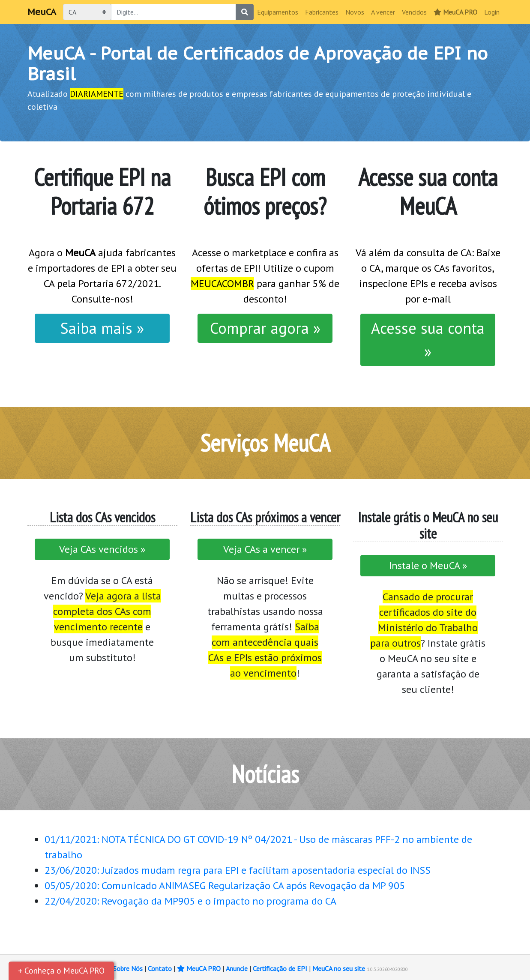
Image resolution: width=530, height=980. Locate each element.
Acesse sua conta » (428, 340)
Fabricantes (322, 12)
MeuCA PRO (455, 12)
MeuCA (42, 12)
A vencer (383, 12)
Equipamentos (278, 12)
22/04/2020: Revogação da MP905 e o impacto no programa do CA (190, 901)
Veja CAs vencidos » (102, 549)
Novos (355, 12)
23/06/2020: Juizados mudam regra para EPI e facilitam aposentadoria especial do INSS (238, 870)
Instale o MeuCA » (428, 565)
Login (492, 12)
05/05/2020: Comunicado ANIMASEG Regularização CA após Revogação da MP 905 (225, 886)
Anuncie (237, 968)
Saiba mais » (102, 328)
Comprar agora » (265, 328)
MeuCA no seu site (339, 968)
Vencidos (414, 12)
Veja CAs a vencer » (265, 549)
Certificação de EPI (280, 968)
